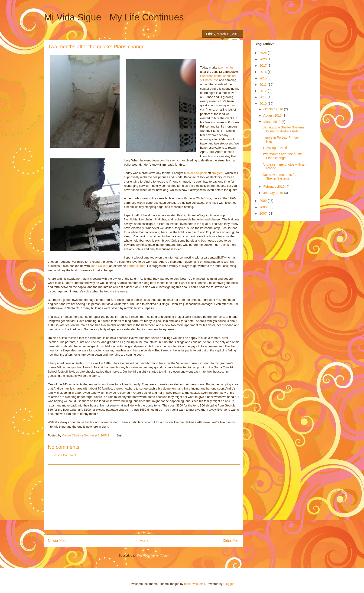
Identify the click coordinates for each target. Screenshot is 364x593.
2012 (264, 91)
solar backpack (197, 173)
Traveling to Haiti (275, 148)
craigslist (218, 173)
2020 (264, 59)
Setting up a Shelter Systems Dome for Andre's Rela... (284, 129)
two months (226, 67)
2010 (264, 104)
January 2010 (274, 193)
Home (145, 541)
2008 (264, 207)
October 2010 (274, 109)
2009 (264, 201)
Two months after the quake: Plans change (283, 156)
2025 (264, 53)
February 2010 (274, 187)
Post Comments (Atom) (153, 555)
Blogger (228, 584)
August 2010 (273, 115)
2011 (264, 97)
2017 (264, 66)
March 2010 (272, 122)
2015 (264, 78)
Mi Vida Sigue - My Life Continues (114, 17)
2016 (264, 72)
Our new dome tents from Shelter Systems (281, 177)
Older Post (231, 541)
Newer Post (57, 541)
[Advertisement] (144, 497)
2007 (264, 213)
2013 (264, 85)
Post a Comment (65, 455)
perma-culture (136, 266)
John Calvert (99, 266)
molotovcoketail (195, 584)
